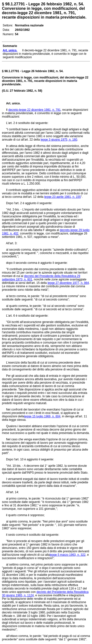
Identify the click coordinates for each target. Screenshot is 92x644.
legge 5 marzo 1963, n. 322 (67, 555)
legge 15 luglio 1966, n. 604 (42, 416)
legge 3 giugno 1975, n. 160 (59, 140)
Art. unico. (13, 103)
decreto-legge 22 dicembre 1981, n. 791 (34, 110)
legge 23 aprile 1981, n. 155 (62, 197)
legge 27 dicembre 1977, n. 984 (68, 283)
